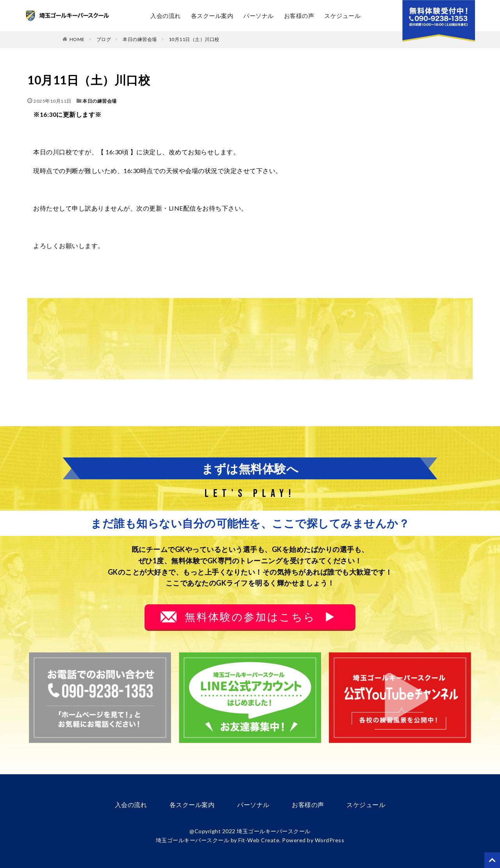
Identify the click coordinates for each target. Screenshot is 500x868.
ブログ (104, 39)
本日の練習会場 (140, 39)
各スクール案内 (212, 16)
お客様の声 (299, 16)
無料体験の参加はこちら (250, 617)
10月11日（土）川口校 (194, 39)
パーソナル (259, 16)
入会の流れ (166, 16)
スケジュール (342, 16)
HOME (77, 39)
